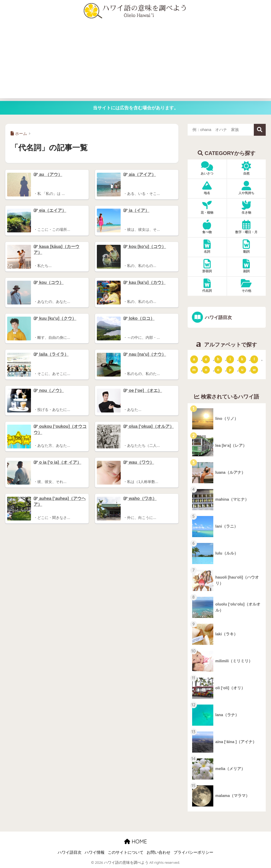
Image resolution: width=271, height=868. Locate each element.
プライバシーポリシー (193, 853)
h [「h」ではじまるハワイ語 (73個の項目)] (218, 359)
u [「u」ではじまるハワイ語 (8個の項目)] (242, 370)
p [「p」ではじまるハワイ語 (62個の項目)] (230, 370)
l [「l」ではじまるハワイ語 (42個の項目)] (254, 359)
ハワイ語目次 (218, 318)
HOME (135, 841)
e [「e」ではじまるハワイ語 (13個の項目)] (206, 359)
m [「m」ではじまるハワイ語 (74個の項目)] (194, 370)
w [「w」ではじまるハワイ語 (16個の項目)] (254, 370)
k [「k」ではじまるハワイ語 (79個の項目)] (242, 359)
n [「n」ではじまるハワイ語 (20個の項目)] (206, 370)
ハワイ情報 (95, 853)
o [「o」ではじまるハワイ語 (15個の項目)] (218, 370)
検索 (260, 130)
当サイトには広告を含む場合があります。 (136, 108)
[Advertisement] (135, 61)
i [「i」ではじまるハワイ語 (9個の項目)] (230, 359)
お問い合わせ (159, 853)
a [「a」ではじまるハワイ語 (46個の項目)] (194, 359)
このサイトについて (126, 853)
